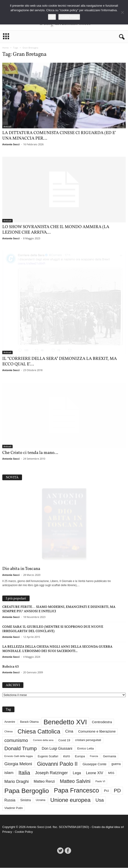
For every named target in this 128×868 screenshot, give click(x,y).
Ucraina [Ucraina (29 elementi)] (41, 800)
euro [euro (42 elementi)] (67, 756)
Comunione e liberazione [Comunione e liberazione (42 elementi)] (97, 732)
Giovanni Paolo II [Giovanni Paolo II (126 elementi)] (57, 764)
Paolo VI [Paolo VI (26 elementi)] (100, 782)
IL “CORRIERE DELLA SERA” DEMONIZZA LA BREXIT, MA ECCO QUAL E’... (60, 362)
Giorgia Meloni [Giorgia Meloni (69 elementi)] (18, 764)
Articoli (7, 127)
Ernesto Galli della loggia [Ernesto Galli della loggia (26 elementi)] (19, 756)
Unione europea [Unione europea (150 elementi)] (70, 800)
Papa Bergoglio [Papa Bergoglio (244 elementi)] (27, 791)
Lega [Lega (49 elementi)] (77, 773)
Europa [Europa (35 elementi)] (80, 756)
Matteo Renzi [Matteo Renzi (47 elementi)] (44, 782)
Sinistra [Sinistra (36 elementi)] (26, 800)
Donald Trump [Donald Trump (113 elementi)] (21, 749)
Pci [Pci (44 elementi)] (106, 791)
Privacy (7, 832)
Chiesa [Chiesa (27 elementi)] (8, 732)
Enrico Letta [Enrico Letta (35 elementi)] (86, 749)
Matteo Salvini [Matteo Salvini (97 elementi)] (75, 782)
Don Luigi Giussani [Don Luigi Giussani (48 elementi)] (57, 749)
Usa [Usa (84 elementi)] (100, 800)
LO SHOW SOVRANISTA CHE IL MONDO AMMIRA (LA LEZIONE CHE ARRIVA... (56, 230)
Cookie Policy (24, 832)
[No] (122, 12)
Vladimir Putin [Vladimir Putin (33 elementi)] (14, 808)
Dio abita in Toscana (21, 569)
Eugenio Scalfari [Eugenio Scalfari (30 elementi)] (48, 757)
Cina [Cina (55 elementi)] (69, 732)
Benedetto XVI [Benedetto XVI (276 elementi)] (65, 722)
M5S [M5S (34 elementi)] (111, 773)
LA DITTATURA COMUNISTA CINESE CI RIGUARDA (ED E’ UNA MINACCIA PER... (59, 136)
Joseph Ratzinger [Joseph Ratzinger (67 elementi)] (51, 773)
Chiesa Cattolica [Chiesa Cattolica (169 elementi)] (39, 732)
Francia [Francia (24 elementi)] (94, 756)
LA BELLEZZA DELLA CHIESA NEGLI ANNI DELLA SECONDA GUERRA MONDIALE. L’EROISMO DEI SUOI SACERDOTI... (57, 649)
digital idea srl (115, 827)
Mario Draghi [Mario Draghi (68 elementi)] (17, 782)
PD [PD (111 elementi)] (117, 791)
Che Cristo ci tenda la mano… (30, 453)
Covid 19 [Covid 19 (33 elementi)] (64, 740)
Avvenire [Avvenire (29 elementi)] (10, 722)
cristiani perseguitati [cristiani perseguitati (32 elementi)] (88, 740)
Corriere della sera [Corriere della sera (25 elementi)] (43, 740)
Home (6, 48)
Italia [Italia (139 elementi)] (24, 773)
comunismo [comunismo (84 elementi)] (16, 741)
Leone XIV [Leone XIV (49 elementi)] (95, 773)
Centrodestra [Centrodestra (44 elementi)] (102, 722)
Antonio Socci (11, 144)
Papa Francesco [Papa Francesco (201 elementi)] (77, 791)
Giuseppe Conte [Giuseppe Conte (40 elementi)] (95, 764)
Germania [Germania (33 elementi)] (110, 756)
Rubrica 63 (11, 667)
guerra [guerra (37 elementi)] (116, 764)
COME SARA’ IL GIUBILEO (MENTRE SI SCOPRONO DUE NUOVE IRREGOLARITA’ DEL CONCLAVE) (53, 629)
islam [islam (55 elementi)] (9, 773)
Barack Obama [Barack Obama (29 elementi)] (29, 722)
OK (52, 17)
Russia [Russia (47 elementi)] (10, 800)
